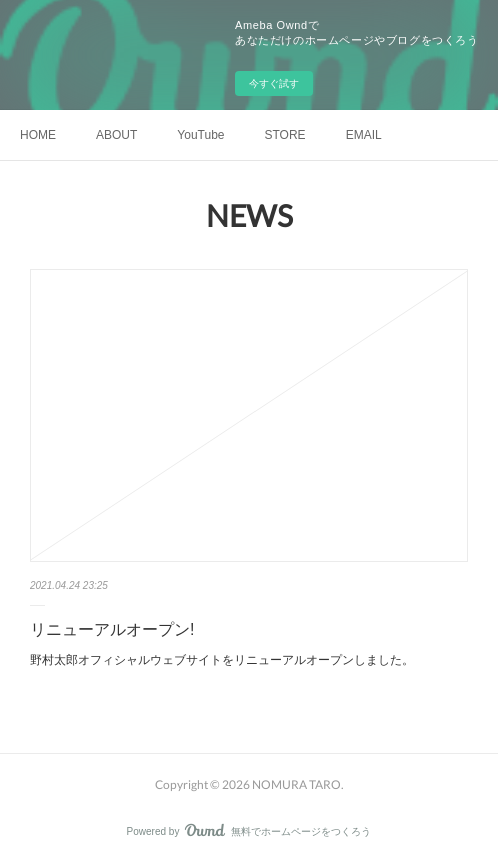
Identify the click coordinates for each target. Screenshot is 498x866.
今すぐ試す (274, 83)
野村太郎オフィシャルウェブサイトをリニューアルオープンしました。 (222, 660)
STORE (285, 135)
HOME (38, 135)
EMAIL (364, 135)
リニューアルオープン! (112, 629)
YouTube (200, 135)
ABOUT (116, 135)
